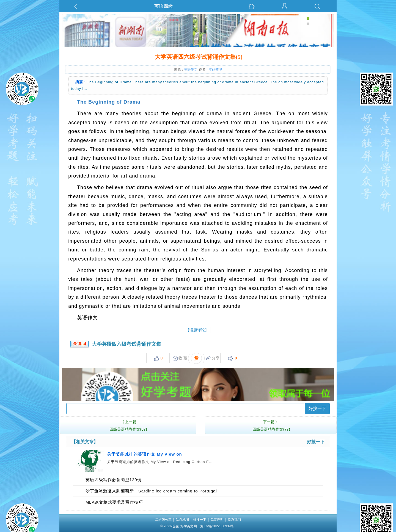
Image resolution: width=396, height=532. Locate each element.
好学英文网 (189, 526)
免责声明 (217, 520)
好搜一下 (317, 408)
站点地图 (182, 520)
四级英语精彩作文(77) (271, 425)
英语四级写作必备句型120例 (114, 480)
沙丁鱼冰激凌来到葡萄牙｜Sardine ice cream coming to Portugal (151, 491)
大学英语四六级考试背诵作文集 (127, 344)
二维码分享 (163, 520)
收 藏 (180, 358)
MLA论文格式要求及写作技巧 (114, 502)
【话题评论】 (197, 330)
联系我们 (234, 520)
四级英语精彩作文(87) (128, 425)
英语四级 (164, 6)
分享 (213, 358)
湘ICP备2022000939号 (217, 526)
